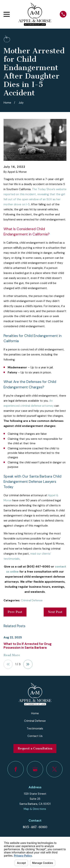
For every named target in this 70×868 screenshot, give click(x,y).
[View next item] (28, 664)
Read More (12, 655)
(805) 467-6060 (38, 567)
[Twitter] (55, 769)
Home (35, 713)
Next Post (55, 612)
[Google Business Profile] (35, 769)
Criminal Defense (32, 600)
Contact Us (35, 736)
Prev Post (15, 612)
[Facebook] (16, 769)
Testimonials (35, 729)
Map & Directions (35, 809)
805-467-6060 (35, 827)
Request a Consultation (35, 748)
